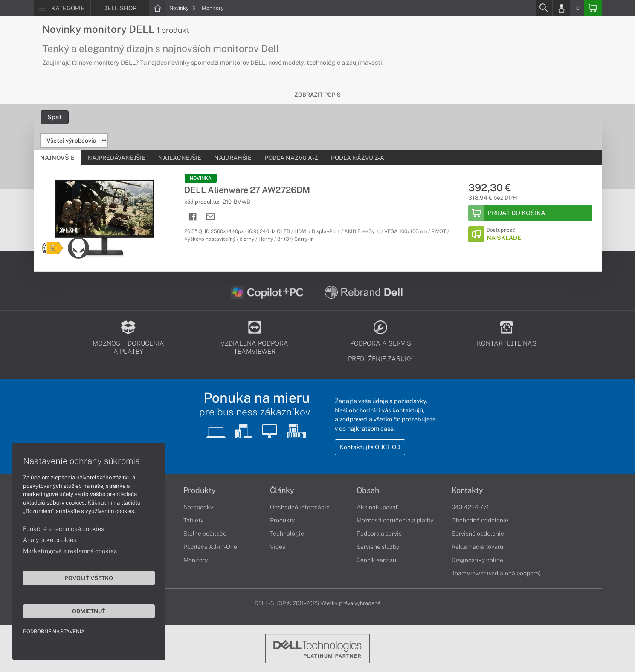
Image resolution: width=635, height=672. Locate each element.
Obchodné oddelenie (480, 520)
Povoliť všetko (81, 577)
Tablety (193, 520)
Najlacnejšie (180, 158)
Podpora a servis (379, 534)
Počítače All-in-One (210, 547)
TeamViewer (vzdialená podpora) (496, 573)
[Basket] (593, 8)
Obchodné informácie (300, 507)
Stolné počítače (205, 534)
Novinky (183, 8)
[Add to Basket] (530, 213)
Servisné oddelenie (478, 534)
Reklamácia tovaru (477, 547)
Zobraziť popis (317, 95)
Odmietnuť (81, 611)
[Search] (544, 8)
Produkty (200, 490)
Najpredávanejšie (116, 158)
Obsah (368, 490)
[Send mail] (210, 217)
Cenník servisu (376, 560)
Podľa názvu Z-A (358, 158)
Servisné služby (378, 547)
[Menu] (62, 8)
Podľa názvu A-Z (291, 158)
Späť (55, 117)
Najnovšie (57, 158)
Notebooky (198, 507)
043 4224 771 (470, 507)
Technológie (287, 534)
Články (282, 490)
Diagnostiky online (477, 560)
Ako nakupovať (377, 507)
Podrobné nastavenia (54, 631)
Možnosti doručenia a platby (395, 520)
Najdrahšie (233, 158)
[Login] (561, 8)
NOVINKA (201, 178)
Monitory (213, 8)
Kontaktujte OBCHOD (370, 447)
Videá (278, 547)
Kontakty (467, 490)
